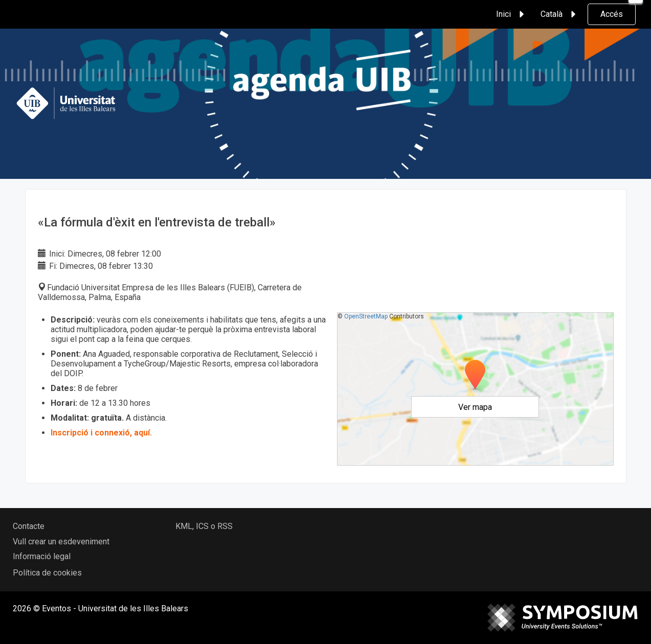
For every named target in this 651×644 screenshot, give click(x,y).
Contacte (29, 526)
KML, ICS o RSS (204, 526)
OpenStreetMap (366, 316)
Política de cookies (47, 573)
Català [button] (560, 14)
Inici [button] (512, 14)
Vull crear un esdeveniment (61, 542)
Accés (612, 14)
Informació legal (42, 556)
